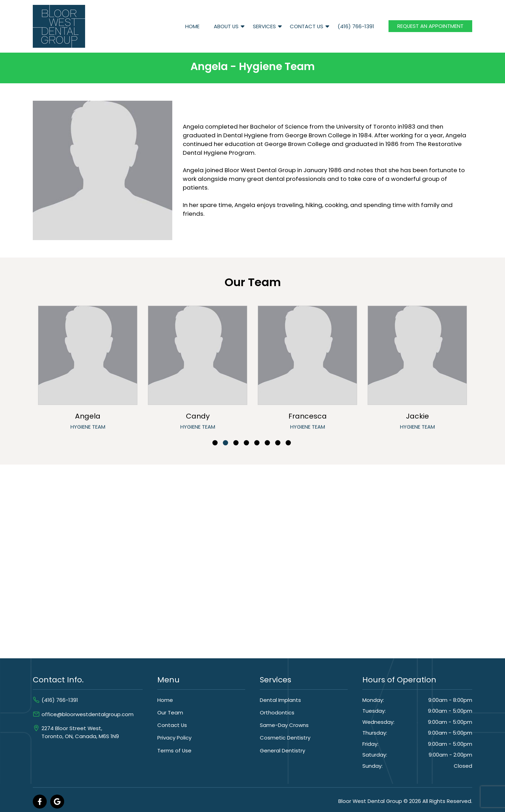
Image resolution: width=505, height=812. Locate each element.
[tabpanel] (88, 370)
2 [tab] (225, 443)
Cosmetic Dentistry (285, 738)
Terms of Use (174, 750)
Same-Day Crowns (284, 725)
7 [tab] (278, 443)
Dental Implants (280, 700)
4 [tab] (246, 443)
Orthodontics (277, 713)
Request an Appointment (430, 26)
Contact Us (307, 26)
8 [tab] (288, 443)
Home (192, 26)
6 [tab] (267, 443)
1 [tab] (215, 443)
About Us (226, 26)
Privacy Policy (174, 738)
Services (264, 26)
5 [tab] (257, 443)
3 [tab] (236, 443)
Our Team (170, 713)
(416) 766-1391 (356, 26)
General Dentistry (282, 750)
